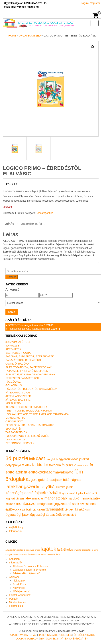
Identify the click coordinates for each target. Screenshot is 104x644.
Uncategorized (30, 36)
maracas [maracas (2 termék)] (38, 498)
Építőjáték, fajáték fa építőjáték (64, 639)
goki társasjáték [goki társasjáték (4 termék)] (50, 480)
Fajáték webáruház (20, 595)
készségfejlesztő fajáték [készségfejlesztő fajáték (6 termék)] (26, 493)
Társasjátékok (16, 432)
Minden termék (18, 602)
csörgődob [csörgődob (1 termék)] (52, 459)
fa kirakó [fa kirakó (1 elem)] (75, 550)
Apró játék (13, 349)
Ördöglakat (14, 421)
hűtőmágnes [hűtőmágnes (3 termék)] (72, 480)
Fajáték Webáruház (23, 635)
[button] (93, 47)
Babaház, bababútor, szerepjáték (30, 356)
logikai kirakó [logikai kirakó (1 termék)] (68, 493)
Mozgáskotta (15, 418)
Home (12, 36)
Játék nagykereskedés (55, 635)
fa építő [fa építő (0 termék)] (86, 466)
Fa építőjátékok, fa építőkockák (28, 367)
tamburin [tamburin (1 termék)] (27, 510)
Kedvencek (19, 588)
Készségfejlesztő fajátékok (26, 407)
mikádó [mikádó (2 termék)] (10, 504)
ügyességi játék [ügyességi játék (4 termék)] (18, 515)
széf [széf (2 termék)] (83, 504)
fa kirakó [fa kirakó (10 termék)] (40, 465)
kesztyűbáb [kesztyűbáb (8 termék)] (47, 487)
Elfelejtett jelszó (22, 591)
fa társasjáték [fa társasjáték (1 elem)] (85, 550)
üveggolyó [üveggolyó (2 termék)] (69, 515)
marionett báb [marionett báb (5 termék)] (56, 498)
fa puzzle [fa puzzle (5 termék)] (69, 465)
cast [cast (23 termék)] (40, 458)
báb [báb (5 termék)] (32, 459)
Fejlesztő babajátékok (22, 378)
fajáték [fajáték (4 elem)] (48, 549)
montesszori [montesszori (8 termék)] (27, 504)
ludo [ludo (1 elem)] (15, 555)
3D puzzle (12, 346)
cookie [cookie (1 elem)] (20, 550)
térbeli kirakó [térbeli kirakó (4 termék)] (75, 509)
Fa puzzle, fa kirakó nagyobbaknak (30, 374)
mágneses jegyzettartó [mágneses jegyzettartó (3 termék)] (55, 504)
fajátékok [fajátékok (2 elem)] (64, 549)
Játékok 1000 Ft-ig (18, 400)
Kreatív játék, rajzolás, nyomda (29, 411)
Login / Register (90, 3)
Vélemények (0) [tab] (31, 224)
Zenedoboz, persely (20, 443)
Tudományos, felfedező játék (27, 436)
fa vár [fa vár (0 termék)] (80, 466)
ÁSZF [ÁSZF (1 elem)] (58, 555)
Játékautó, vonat (18, 393)
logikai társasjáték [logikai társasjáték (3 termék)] (18, 498)
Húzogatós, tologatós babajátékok (31, 389)
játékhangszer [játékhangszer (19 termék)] (21, 486)
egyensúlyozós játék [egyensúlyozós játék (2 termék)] (72, 459)
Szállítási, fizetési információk (29, 570)
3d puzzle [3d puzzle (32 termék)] (17, 458)
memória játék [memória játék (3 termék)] (90, 498)
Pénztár (13, 599)
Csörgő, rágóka (17, 364)
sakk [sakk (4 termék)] (76, 504)
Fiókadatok (19, 581)
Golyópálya (14, 385)
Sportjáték (14, 429)
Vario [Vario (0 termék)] (87, 510)
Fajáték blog (16, 527)
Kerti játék (13, 403)
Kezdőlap (14, 559)
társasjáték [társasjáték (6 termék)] (55, 509)
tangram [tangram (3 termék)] (39, 509)
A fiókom (14, 577)
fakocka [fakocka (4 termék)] (55, 465)
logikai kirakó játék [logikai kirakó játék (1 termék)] (87, 493)
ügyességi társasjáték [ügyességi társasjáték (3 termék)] (46, 515)
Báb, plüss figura (18, 353)
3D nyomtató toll (18, 342)
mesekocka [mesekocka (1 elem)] (22, 555)
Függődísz (13, 382)
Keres (12, 312)
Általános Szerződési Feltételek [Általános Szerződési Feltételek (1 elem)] (41, 555)
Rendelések (19, 584)
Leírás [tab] (9, 224)
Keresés (12, 277)
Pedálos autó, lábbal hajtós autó (30, 425)
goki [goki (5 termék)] (34, 480)
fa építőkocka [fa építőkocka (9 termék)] (36, 472)
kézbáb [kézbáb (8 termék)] (53, 493)
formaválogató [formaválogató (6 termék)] (61, 472)
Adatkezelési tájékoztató (26, 573)
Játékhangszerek (18, 396)
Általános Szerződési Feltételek (30, 566)
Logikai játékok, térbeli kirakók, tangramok (37, 414)
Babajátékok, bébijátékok (24, 360)
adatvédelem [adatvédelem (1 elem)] (11, 550)
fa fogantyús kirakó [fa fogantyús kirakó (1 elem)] (32, 550)
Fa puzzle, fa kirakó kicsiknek (27, 371)
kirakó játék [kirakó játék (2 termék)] (65, 487)
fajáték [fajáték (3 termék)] (27, 465)
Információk (16, 531)
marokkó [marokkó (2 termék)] (73, 498)
